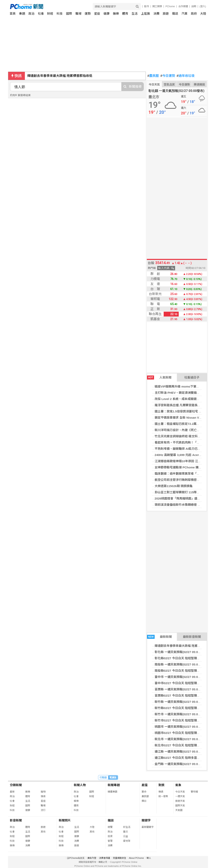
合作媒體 (183, 6)
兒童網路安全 (120, 858)
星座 (97, 14)
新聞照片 (65, 820)
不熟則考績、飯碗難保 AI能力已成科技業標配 (185, 449)
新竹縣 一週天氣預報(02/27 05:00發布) (181, 702)
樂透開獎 (199, 84)
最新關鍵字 (148, 827)
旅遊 (166, 14)
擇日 (144, 801)
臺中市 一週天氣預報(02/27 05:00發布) (181, 677)
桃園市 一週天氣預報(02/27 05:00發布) (181, 727)
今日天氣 (154, 84)
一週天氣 (180, 796)
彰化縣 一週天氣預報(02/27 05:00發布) (181, 652)
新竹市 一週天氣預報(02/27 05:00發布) (181, 714)
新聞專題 (114, 785)
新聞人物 (80, 785)
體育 (125, 14)
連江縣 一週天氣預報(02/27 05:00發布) (181, 751)
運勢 (88, 14)
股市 (147, 6)
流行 (43, 810)
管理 (110, 841)
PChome (170, 6)
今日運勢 (168, 76)
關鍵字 (146, 820)
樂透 (161, 792)
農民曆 (153, 76)
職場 (78, 14)
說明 (194, 6)
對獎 (161, 785)
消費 (156, 14)
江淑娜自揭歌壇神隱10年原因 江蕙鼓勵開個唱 (185, 461)
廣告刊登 (92, 858)
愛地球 (127, 841)
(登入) (203, 6)
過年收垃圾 (186, 76)
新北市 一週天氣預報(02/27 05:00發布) (181, 739)
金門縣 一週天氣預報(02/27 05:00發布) (181, 764)
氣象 (178, 785)
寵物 (43, 792)
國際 (69, 14)
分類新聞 (16, 785)
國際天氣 (180, 806)
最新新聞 (159, 637)
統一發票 (163, 796)
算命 (144, 792)
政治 (31, 14)
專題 (22, 14)
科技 (60, 14)
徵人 (149, 858)
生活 (135, 14)
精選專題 (113, 792)
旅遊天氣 (180, 801)
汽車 (185, 14)
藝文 (126, 832)
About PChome (136, 858)
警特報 (194, 792)
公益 (126, 836)
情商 (43, 796)
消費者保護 (105, 858)
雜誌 (175, 14)
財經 (50, 14)
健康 (106, 14)
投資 (110, 836)
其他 (43, 832)
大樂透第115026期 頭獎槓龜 (174, 486)
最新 (12, 792)
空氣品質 (169, 84)
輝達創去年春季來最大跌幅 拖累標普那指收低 (60, 76)
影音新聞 (16, 820)
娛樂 (116, 14)
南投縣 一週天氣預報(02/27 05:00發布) (181, 664)
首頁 (13, 14)
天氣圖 (179, 810)
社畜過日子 (192, 377)
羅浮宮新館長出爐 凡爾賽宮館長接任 (179, 405)
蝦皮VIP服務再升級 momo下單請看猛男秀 (183, 386)
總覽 (110, 827)
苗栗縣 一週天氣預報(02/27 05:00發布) (181, 689)
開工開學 (157, 6)
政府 (194, 14)
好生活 (127, 827)
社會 (41, 14)
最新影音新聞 (192, 637)
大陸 (203, 14)
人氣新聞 (159, 378)
